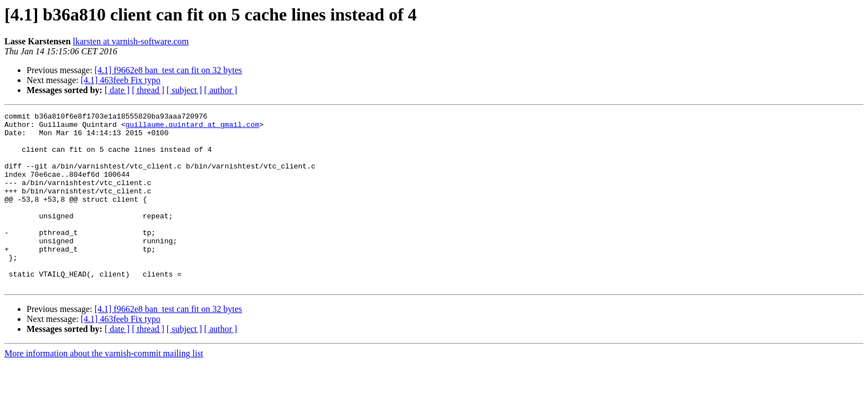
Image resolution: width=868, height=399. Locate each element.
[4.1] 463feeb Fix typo (121, 80)
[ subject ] (184, 90)
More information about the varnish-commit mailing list (104, 388)
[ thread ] (148, 90)
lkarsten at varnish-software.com (131, 41)
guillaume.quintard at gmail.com (192, 127)
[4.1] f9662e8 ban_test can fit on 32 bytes (169, 70)
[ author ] (221, 90)
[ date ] (117, 90)
